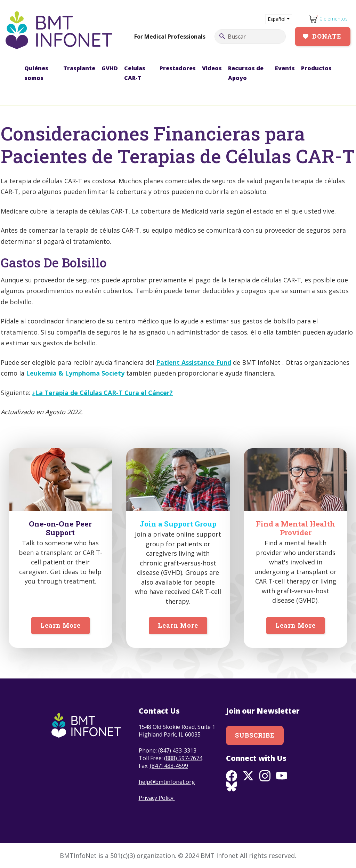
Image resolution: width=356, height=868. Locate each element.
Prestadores (178, 68)
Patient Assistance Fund (194, 362)
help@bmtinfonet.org (167, 782)
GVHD (110, 68)
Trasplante (79, 68)
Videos (212, 68)
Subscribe (255, 735)
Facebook (232, 776)
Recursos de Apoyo (246, 73)
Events (285, 68)
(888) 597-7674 (183, 758)
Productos (316, 68)
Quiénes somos (36, 73)
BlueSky (232, 787)
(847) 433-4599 (169, 766)
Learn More (61, 625)
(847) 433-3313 (177, 750)
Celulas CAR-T (135, 73)
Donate (327, 36)
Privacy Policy (157, 798)
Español (277, 19)
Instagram (265, 776)
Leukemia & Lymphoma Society (75, 373)
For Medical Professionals (170, 37)
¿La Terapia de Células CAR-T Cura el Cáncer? (102, 393)
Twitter (248, 776)
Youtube (282, 776)
